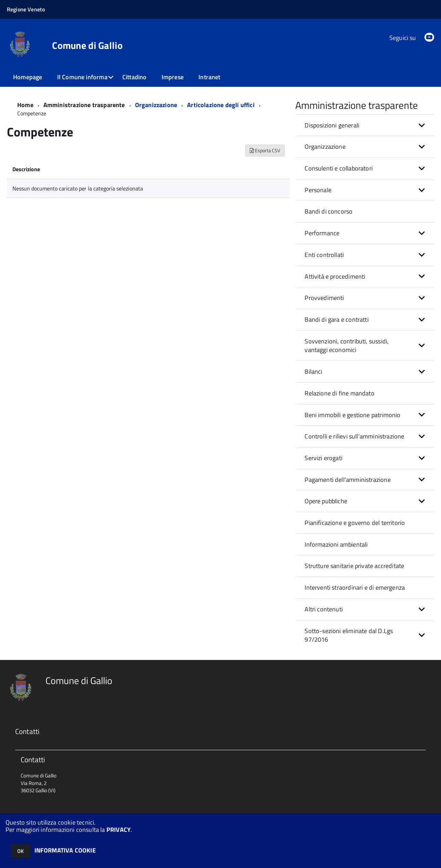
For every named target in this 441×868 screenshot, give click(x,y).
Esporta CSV (265, 150)
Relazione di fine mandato (340, 393)
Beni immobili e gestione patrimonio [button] (352, 415)
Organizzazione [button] (325, 147)
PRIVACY (119, 830)
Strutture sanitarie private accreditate (354, 566)
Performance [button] (322, 233)
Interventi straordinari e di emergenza (355, 587)
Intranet (209, 77)
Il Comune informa (82, 77)
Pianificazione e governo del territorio (355, 523)
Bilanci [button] (313, 371)
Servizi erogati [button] (324, 458)
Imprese (173, 77)
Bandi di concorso (329, 211)
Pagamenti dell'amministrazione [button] (347, 480)
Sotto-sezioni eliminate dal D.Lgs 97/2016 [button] (349, 635)
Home (25, 105)
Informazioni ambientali (336, 544)
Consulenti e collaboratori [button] (339, 168)
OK (20, 851)
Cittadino (135, 77)
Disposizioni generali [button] (332, 125)
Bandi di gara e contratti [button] (337, 319)
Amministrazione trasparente (84, 105)
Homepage (28, 77)
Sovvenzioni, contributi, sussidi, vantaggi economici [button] (347, 346)
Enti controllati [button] (324, 255)
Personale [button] (318, 190)
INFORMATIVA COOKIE (65, 850)
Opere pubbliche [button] (326, 501)
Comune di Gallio (87, 45)
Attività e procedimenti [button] (335, 276)
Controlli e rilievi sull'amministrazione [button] (354, 436)
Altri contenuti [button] (324, 609)
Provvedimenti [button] (324, 298)
